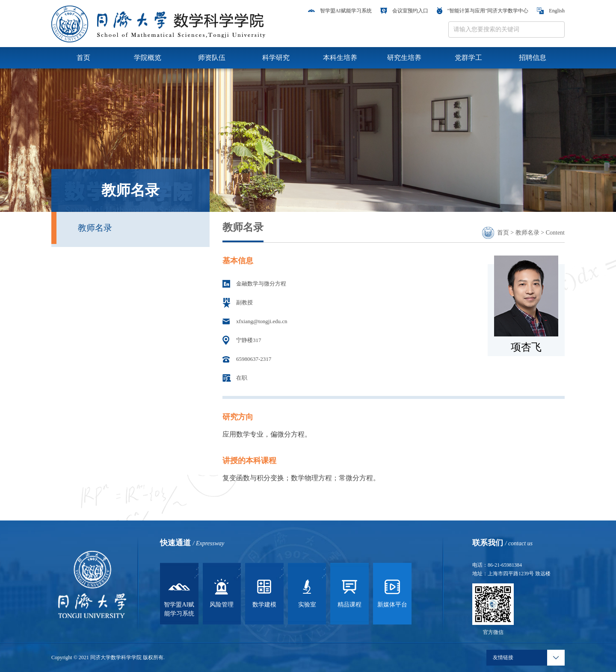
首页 (83, 58)
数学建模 (264, 592)
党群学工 (468, 58)
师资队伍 (212, 58)
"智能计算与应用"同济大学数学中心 (483, 11)
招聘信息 (533, 58)
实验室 (307, 592)
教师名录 (95, 228)
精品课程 (349, 592)
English (551, 11)
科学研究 (276, 58)
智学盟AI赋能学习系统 (340, 11)
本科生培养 (340, 58)
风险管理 (222, 592)
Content (555, 233)
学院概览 (148, 58)
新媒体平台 (392, 592)
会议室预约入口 (404, 11)
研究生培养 (404, 58)
